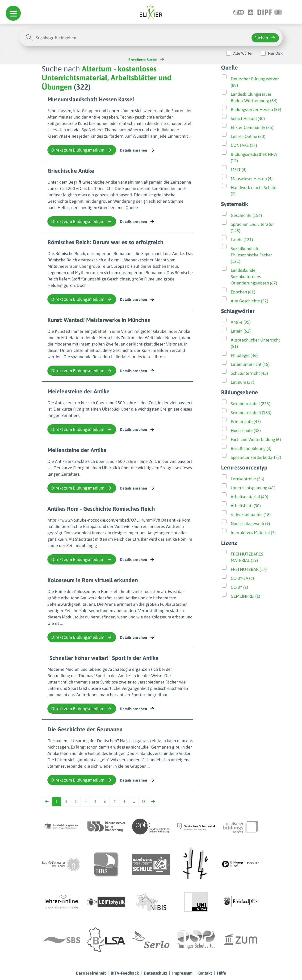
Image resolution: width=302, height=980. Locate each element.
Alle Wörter (243, 53)
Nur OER (275, 53)
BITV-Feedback (125, 973)
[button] (13, 13)
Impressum (182, 973)
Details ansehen (137, 150)
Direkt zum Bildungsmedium (82, 150)
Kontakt (205, 973)
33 (143, 802)
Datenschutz (155, 973)
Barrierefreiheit (91, 973)
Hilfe (221, 973)
